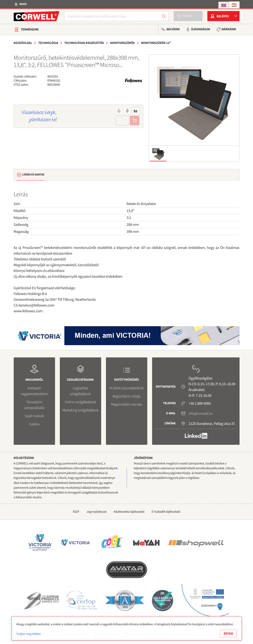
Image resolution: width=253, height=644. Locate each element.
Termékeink (30, 29)
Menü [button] (23, 4)
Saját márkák (34, 416)
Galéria (34, 424)
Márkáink (229, 29)
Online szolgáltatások (80, 402)
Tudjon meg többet (28, 634)
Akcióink (173, 29)
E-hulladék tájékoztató (166, 512)
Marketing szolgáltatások (80, 410)
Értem (228, 634)
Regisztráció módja (126, 396)
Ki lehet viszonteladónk (127, 388)
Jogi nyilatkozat (96, 512)
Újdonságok (201, 29)
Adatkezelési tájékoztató (129, 512)
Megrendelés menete (126, 404)
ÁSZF (76, 512)
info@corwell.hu (201, 414)
